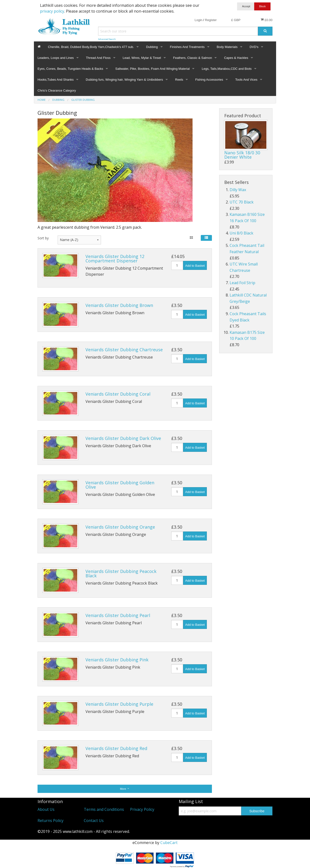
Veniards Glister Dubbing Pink (117, 660)
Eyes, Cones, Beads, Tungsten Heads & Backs (70, 69)
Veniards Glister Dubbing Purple (119, 704)
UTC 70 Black (242, 202)
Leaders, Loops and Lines (56, 58)
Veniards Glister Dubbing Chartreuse (124, 350)
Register (211, 20)
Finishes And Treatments (187, 47)
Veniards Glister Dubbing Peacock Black (121, 573)
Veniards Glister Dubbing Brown (119, 305)
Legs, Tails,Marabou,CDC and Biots (227, 69)
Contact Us (94, 821)
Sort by (43, 238)
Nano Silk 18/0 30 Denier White (242, 155)
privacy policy (52, 11)
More (125, 789)
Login (198, 20)
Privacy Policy (142, 809)
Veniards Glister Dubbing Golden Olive (120, 485)
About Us (46, 809)
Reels (179, 80)
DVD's (254, 47)
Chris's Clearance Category (57, 90)
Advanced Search (107, 39)
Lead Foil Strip (242, 283)
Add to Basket (195, 266)
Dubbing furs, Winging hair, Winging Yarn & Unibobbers (124, 80)
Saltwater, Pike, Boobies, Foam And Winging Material (152, 69)
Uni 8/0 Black (241, 233)
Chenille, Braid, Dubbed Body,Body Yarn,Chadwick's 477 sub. (91, 47)
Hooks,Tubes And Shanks (56, 80)
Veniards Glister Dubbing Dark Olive (123, 438)
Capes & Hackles (236, 58)
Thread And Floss (98, 58)
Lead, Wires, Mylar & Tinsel (142, 58)
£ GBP (236, 20)
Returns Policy (50, 821)
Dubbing (152, 47)
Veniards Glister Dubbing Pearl (118, 615)
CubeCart (169, 843)
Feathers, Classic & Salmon (193, 58)
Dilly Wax (238, 190)
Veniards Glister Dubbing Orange (120, 527)
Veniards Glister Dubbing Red (116, 748)
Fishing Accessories (209, 80)
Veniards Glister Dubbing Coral (118, 394)
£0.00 (267, 20)
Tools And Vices (246, 80)
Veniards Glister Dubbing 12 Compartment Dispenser (115, 258)
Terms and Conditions (104, 809)
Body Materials (227, 47)
